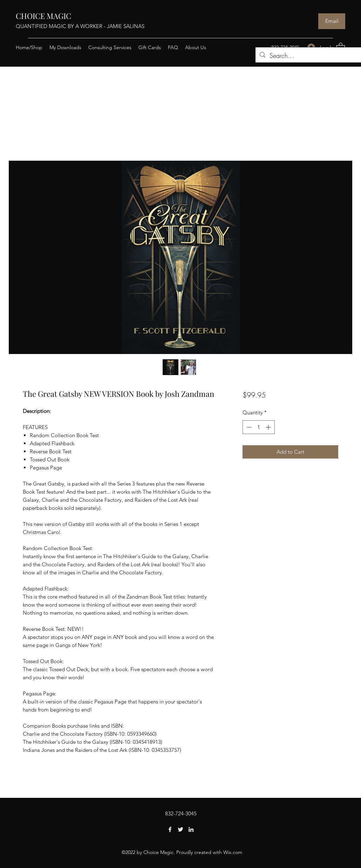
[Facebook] (170, 829)
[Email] (332, 21)
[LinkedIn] (191, 829)
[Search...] (308, 56)
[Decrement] (248, 427)
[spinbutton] (258, 427)
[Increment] (269, 427)
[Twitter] (180, 829)
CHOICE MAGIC (43, 16)
